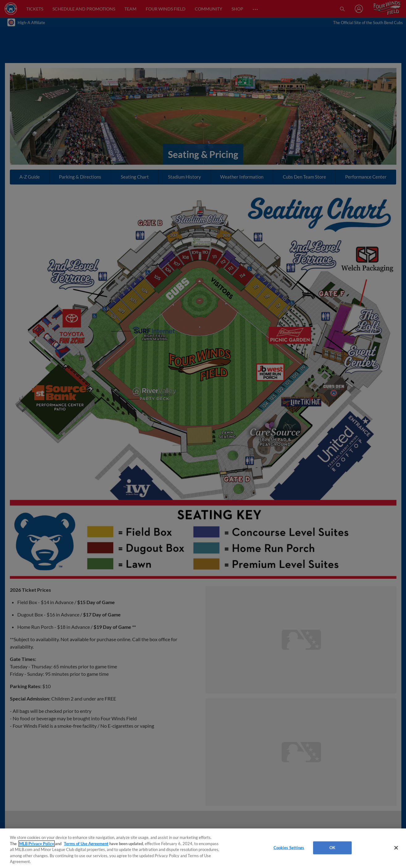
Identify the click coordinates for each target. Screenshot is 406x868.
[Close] (396, 848)
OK (332, 848)
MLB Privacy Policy (37, 844)
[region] (203, 848)
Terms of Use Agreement (86, 844)
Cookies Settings (289, 848)
